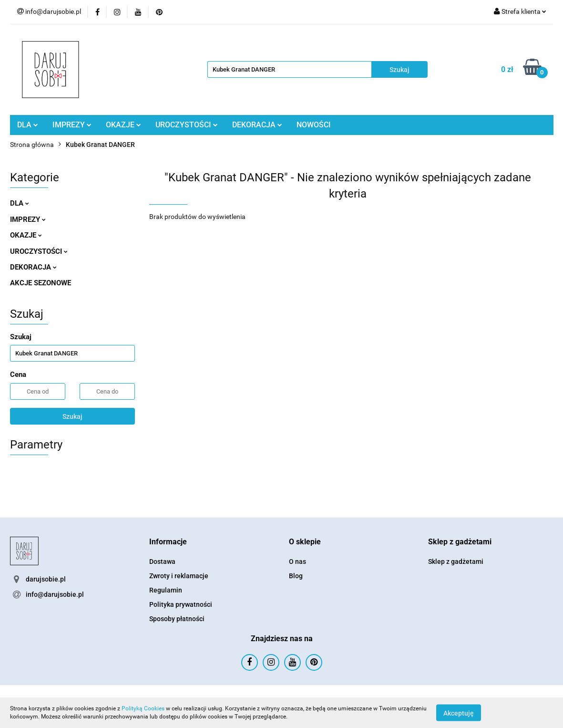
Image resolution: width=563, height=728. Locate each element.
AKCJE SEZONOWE (41, 283)
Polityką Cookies (143, 708)
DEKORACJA (257, 125)
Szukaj (72, 416)
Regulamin (166, 590)
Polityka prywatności (181, 604)
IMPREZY (72, 125)
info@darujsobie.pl (55, 594)
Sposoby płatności (177, 619)
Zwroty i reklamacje (179, 576)
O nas (297, 562)
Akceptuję (459, 713)
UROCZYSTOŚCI (187, 125)
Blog (296, 576)
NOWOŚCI (314, 125)
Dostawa (162, 562)
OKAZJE (123, 125)
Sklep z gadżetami (456, 562)
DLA (28, 125)
